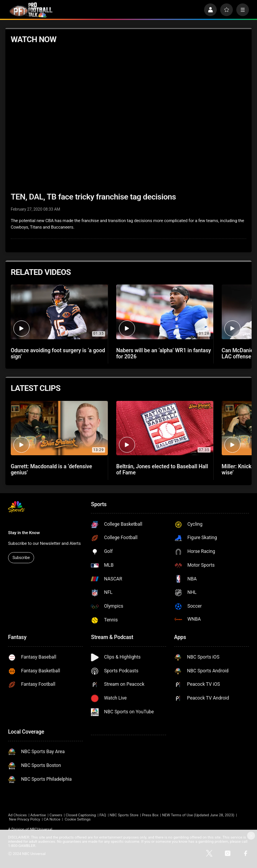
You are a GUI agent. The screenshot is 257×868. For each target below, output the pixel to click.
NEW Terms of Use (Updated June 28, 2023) (198, 815)
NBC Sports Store (124, 815)
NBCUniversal (41, 829)
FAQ (103, 815)
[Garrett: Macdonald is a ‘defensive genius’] (59, 428)
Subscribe (21, 558)
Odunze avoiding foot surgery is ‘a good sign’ (58, 353)
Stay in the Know (24, 533)
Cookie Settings (78, 819)
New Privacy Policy (24, 819)
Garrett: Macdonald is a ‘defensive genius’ (51, 469)
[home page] (31, 10)
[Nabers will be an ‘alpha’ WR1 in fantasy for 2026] (165, 312)
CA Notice (52, 819)
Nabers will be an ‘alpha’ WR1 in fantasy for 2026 (164, 353)
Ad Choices (17, 815)
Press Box (150, 815)
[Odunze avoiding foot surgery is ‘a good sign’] (59, 312)
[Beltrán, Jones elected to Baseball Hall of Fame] (165, 428)
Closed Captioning (81, 815)
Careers (56, 815)
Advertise (38, 815)
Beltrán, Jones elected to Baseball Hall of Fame (162, 469)
